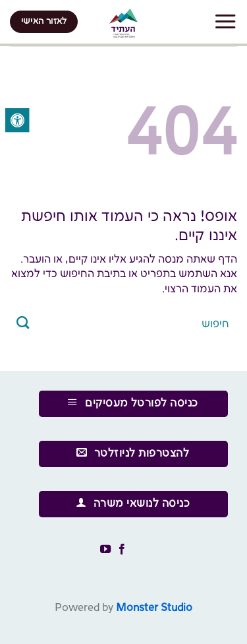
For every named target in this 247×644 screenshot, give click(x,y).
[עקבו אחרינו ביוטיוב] (105, 550)
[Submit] (23, 324)
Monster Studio (154, 608)
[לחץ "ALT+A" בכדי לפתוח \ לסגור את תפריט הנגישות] (17, 120)
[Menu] (225, 22)
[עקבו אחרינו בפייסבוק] (122, 550)
